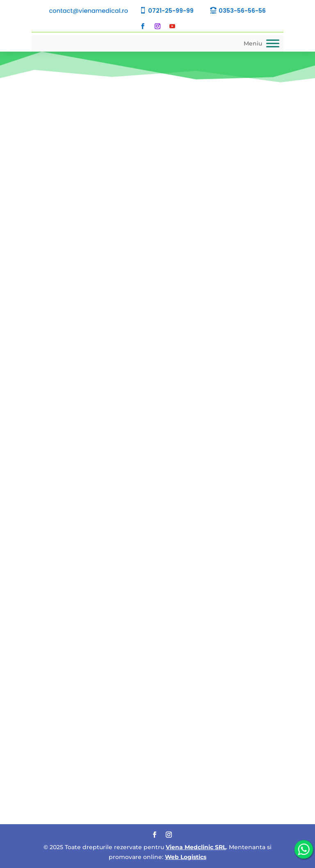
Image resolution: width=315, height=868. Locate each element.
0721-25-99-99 (171, 11)
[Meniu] (273, 43)
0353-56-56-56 (242, 11)
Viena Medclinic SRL (196, 847)
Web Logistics (186, 857)
